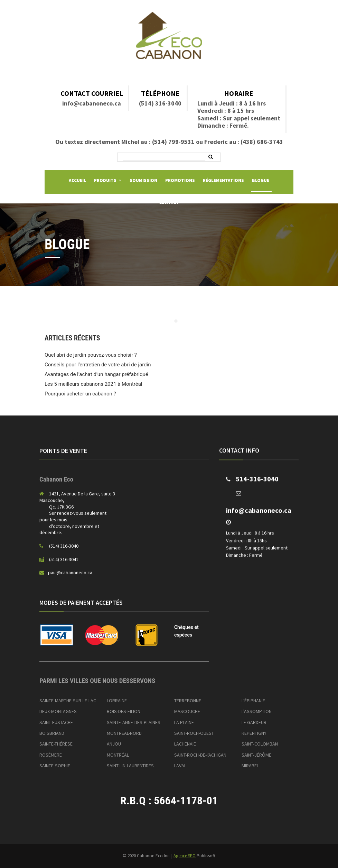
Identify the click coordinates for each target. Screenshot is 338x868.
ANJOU (114, 744)
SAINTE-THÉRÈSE (56, 744)
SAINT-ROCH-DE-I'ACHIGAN (200, 755)
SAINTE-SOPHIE (55, 766)
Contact (169, 203)
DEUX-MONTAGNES (58, 711)
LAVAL (180, 766)
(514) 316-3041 (64, 563)
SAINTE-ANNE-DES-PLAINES (134, 722)
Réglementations (223, 180)
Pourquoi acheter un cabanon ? (80, 394)
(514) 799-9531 (173, 142)
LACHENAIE (185, 744)
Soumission (143, 180)
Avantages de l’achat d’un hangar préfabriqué (96, 374)
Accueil (77, 180)
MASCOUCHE (187, 711)
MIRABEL (250, 766)
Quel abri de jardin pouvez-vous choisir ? (91, 355)
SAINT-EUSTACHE (56, 722)
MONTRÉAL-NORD (124, 733)
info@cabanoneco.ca (92, 103)
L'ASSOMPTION (257, 711)
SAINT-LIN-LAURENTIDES (130, 766)
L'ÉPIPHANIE (253, 701)
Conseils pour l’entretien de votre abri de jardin (98, 365)
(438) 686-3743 (262, 142)
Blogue (261, 180)
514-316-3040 (257, 483)
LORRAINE (117, 701)
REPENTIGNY (254, 733)
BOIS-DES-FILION (124, 711)
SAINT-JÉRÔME (256, 755)
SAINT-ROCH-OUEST (194, 733)
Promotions (180, 180)
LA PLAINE (184, 722)
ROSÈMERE (51, 755)
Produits (105, 180)
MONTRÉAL (118, 755)
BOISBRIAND (52, 733)
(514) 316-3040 (160, 103)
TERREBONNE (188, 701)
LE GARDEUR (254, 722)
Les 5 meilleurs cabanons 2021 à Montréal (93, 384)
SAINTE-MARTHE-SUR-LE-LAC (68, 701)
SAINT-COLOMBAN (260, 744)
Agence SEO (185, 856)
